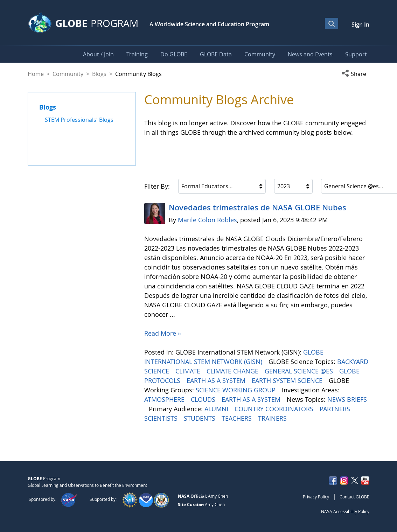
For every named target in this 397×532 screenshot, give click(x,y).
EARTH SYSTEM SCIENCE (288, 380)
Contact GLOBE (354, 497)
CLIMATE (189, 371)
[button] (355, 74)
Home (36, 74)
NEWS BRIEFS (347, 399)
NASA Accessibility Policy (345, 511)
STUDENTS (200, 418)
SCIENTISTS (162, 418)
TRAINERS (273, 418)
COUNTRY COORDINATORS (275, 409)
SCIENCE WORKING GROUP (236, 390)
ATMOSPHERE (165, 399)
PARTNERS (336, 409)
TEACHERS (238, 418)
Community (68, 74)
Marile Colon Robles (207, 220)
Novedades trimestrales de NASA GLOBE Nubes (257, 208)
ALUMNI (217, 409)
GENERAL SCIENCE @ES (300, 371)
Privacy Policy (316, 497)
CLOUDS (204, 399)
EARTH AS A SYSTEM (217, 380)
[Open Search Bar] (332, 23)
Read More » (163, 333)
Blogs (99, 74)
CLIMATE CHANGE (233, 371)
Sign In (360, 24)
